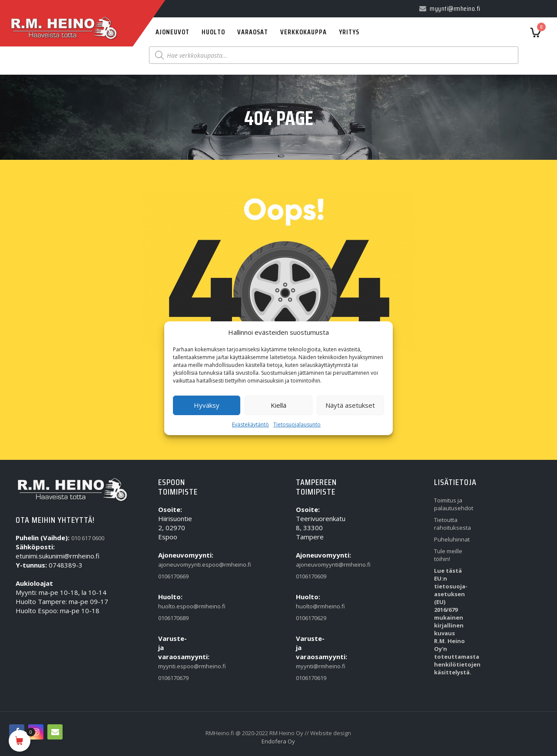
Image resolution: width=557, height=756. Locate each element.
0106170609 (311, 576)
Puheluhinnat (451, 539)
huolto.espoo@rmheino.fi (175, 606)
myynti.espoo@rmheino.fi (175, 666)
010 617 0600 (88, 538)
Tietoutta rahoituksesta (451, 524)
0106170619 (311, 678)
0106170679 (173, 678)
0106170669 (173, 576)
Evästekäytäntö (250, 424)
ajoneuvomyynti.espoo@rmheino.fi (175, 565)
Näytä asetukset (350, 405)
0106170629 (311, 618)
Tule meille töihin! (448, 555)
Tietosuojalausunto (297, 424)
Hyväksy (207, 405)
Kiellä (278, 405)
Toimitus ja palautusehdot (451, 504)
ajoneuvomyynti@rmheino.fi (313, 565)
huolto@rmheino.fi (313, 606)
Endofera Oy (278, 741)
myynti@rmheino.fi (313, 666)
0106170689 (173, 618)
